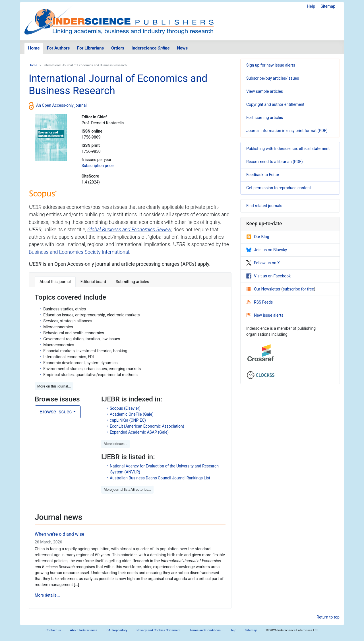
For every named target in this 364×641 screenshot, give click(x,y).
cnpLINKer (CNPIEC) (128, 420)
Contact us (53, 630)
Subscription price (98, 166)
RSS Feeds (260, 302)
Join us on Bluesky (267, 250)
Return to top (328, 617)
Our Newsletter (264, 289)
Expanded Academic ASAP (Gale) (139, 432)
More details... (47, 595)
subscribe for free (298, 289)
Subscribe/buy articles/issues (273, 78)
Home (34, 48)
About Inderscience (84, 630)
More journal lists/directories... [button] (127, 490)
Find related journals (264, 206)
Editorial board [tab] (93, 282)
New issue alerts (265, 315)
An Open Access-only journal (61, 105)
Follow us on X (263, 263)
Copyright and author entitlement (275, 104)
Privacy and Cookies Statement (159, 630)
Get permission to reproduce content (279, 188)
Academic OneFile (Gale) (132, 414)
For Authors (58, 48)
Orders (118, 48)
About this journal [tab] (55, 282)
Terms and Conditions (205, 630)
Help (311, 6)
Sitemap (328, 6)
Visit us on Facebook (268, 276)
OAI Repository (117, 630)
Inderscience (151, 48)
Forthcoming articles (265, 118)
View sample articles (265, 91)
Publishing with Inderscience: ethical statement (288, 149)
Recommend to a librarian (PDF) (275, 162)
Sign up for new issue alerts (271, 65)
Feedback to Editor (263, 175)
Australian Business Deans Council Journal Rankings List (160, 478)
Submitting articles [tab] (132, 282)
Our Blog (258, 237)
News (182, 48)
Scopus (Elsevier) (125, 408)
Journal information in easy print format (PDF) (287, 131)
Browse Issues (56, 412)
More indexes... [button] (116, 444)
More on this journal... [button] (54, 386)
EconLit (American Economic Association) (147, 426)
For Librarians (90, 48)
